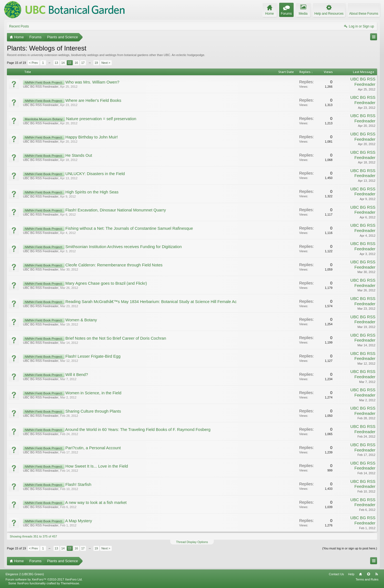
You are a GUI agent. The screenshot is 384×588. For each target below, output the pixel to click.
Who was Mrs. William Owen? (92, 82)
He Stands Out (79, 155)
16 (76, 63)
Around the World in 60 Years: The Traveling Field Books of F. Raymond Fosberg (138, 430)
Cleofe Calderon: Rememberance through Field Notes (114, 265)
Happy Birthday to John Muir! (92, 137)
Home (360, 574)
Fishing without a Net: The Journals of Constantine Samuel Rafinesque (129, 228)
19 (96, 63)
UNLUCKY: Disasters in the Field (95, 174)
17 (83, 63)
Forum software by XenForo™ (44, 579)
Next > (106, 63)
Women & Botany (81, 320)
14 (63, 63)
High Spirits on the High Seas (92, 192)
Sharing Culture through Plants (93, 411)
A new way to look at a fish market (96, 503)
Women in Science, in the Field (93, 393)
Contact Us (336, 574)
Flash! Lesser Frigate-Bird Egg (93, 356)
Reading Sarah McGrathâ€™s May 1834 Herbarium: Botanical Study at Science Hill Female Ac (151, 302)
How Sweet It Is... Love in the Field (97, 466)
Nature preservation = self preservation (101, 119)
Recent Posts (19, 26)
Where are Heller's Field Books (93, 100)
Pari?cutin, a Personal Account (93, 448)
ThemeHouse (70, 583)
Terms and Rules (367, 579)
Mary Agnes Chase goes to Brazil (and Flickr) (106, 283)
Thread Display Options (192, 542)
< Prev (34, 63)
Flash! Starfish (78, 484)
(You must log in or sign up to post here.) (350, 548)
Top (368, 574)
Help (351, 574)
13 (56, 63)
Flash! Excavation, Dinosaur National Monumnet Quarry (116, 210)
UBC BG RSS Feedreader (41, 87)
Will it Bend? (77, 375)
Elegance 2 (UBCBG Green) (25, 574)
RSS (377, 574)
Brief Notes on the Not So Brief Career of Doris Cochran (116, 338)
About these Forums (364, 14)
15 (70, 63)
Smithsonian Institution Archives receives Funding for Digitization (124, 247)
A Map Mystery (79, 521)
